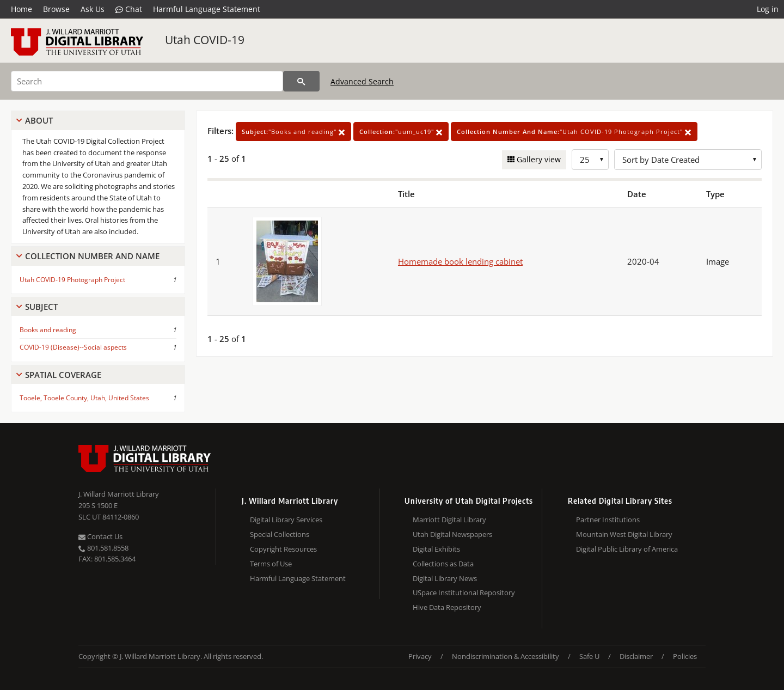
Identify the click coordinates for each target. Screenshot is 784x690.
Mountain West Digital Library (624, 534)
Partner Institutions (608, 520)
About (39, 120)
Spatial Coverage (63, 375)
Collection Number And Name (92, 256)
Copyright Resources (283, 549)
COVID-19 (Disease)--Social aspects (73, 347)
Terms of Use (271, 564)
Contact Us (100, 536)
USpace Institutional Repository (464, 593)
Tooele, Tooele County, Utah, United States (84, 398)
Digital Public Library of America (627, 549)
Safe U (589, 656)
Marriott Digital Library (449, 520)
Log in (768, 9)
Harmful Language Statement (207, 9)
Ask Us (93, 9)
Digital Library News (445, 578)
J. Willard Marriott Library (119, 494)
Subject (41, 307)
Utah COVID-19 (205, 40)
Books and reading (48, 330)
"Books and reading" (293, 132)
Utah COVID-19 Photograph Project (72, 280)
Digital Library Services (286, 520)
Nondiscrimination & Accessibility (506, 656)
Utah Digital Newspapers (452, 534)
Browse (56, 9)
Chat (129, 9)
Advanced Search (362, 81)
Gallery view (538, 159)
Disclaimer (636, 656)
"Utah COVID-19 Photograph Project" (574, 132)
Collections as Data (443, 564)
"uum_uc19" (401, 132)
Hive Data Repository (447, 607)
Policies (685, 656)
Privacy (420, 656)
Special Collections (280, 534)
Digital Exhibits (436, 549)
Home (22, 9)
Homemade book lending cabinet (460, 261)
